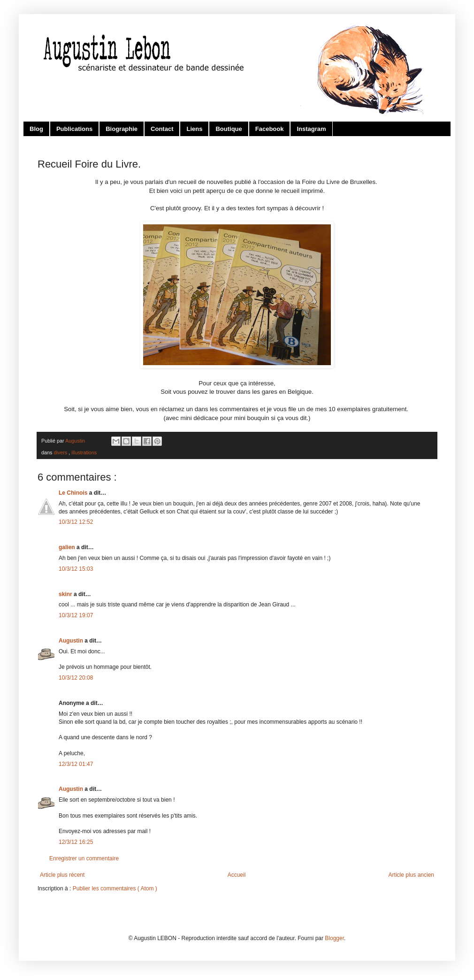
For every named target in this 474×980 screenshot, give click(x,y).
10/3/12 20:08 (76, 678)
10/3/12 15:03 (76, 569)
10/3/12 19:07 (76, 615)
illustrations (84, 452)
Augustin (72, 641)
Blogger (334, 938)
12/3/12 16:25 (76, 842)
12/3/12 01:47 (76, 764)
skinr (66, 594)
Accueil (237, 875)
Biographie (122, 129)
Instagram (311, 129)
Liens (194, 129)
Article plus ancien (411, 875)
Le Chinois (74, 493)
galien (68, 547)
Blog (36, 129)
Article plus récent (62, 875)
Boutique (229, 129)
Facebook (270, 129)
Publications (74, 129)
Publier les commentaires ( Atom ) (115, 888)
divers (61, 452)
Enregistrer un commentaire (84, 858)
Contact (162, 129)
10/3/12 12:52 (76, 522)
